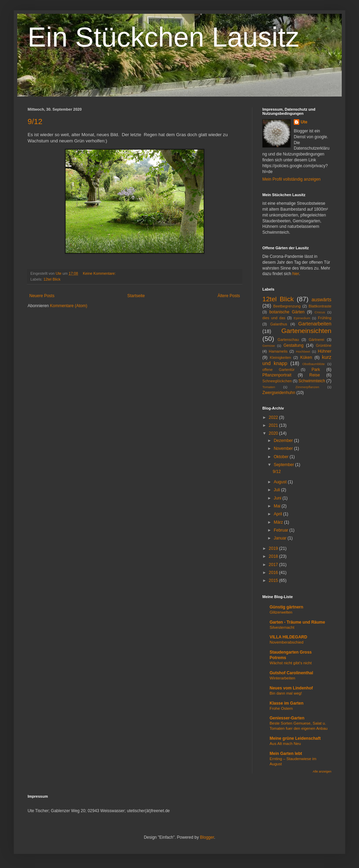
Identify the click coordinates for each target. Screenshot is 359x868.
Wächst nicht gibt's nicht (291, 663)
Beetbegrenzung (287, 306)
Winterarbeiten (282, 678)
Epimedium (302, 318)
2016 (274, 573)
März (279, 522)
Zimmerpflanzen (307, 387)
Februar (282, 530)
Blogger (207, 837)
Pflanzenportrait (277, 375)
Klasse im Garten (287, 703)
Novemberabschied (287, 642)
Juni (278, 498)
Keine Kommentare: (100, 273)
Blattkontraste (320, 306)
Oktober (282, 457)
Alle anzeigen (322, 771)
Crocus (320, 312)
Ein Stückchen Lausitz (163, 37)
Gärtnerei (316, 340)
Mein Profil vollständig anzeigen (292, 179)
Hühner (325, 351)
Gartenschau (288, 340)
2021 (274, 425)
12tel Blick (52, 279)
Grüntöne (324, 345)
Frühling (325, 318)
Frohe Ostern (281, 708)
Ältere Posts (229, 296)
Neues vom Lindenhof (291, 688)
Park (316, 370)
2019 (274, 548)
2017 (274, 565)
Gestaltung (293, 345)
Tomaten (269, 387)
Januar (281, 538)
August (281, 482)
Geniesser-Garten (287, 718)
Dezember (284, 441)
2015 (274, 581)
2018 (274, 556)
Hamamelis (278, 351)
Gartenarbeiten (315, 324)
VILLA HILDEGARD (288, 637)
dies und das (274, 318)
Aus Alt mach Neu (285, 744)
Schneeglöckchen (277, 381)
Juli (277, 490)
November (284, 448)
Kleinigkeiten (280, 357)
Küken (306, 357)
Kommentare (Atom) (69, 306)
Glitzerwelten (281, 612)
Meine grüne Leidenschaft (295, 738)
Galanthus (279, 324)
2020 (274, 433)
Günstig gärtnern (286, 607)
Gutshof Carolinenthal (291, 673)
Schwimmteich (312, 381)
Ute (304, 122)
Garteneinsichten (306, 331)
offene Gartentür (278, 370)
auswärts (321, 300)
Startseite (136, 296)
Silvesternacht (282, 627)
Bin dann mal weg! (286, 693)
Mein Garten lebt (286, 754)
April (278, 514)
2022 (274, 417)
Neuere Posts (42, 296)
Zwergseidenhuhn (279, 393)
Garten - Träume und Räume (297, 622)
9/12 (35, 122)
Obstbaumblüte (314, 364)
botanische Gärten (287, 312)
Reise (315, 375)
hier (296, 274)
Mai (278, 506)
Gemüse (269, 346)
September (284, 465)
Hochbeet (303, 351)
